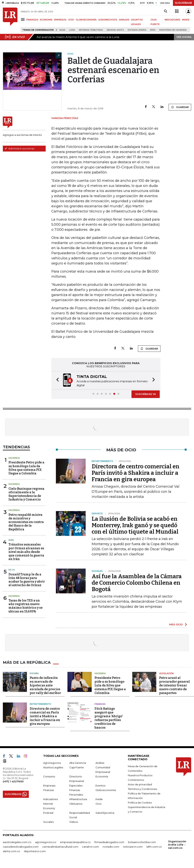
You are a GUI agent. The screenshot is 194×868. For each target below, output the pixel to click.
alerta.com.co (11, 851)
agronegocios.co (46, 842)
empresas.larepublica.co (75, 842)
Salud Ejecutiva (105, 813)
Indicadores (50, 799)
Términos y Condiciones (142, 789)
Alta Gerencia (78, 763)
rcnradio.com (111, 847)
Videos (74, 822)
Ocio (99, 804)
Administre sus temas (20, 148)
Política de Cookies (140, 803)
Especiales (76, 786)
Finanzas (100, 704)
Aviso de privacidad (140, 784)
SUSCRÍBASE (183, 3)
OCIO (71, 20)
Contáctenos (136, 780)
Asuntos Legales (53, 767)
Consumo (49, 776)
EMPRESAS (60, 20)
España (34, 673)
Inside (99, 799)
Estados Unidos (137, 30)
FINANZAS (32, 20)
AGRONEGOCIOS (108, 20)
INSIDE (186, 20)
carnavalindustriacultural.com (60, 847)
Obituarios (76, 804)
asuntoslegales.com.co (17, 842)
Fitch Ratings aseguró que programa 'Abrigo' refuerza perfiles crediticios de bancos (109, 718)
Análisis (100, 763)
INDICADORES (172, 20)
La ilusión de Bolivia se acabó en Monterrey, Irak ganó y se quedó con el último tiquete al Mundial (135, 525)
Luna (72, 30)
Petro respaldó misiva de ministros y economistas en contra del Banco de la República (26, 522)
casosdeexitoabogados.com (21, 847)
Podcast (48, 813)
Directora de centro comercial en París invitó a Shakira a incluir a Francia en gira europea (136, 473)
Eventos (100, 786)
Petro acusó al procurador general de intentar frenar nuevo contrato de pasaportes (174, 685)
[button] (56, 380)
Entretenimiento (40, 704)
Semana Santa (115, 30)
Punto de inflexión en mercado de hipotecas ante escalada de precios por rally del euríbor (45, 685)
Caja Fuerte (77, 767)
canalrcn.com (90, 847)
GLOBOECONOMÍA (86, 20)
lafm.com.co (154, 847)
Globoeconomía (106, 790)
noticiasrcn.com (133, 847)
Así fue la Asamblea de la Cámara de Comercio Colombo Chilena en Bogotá (137, 583)
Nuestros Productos (140, 775)
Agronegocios (52, 763)
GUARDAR (180, 107)
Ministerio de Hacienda (173, 30)
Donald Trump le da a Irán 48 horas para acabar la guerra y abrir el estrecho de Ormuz (27, 580)
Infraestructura (78, 799)
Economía (102, 776)
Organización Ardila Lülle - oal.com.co (177, 845)
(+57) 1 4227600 (13, 781)
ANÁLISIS (124, 20)
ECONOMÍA (46, 20)
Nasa (62, 30)
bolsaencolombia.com (142, 842)
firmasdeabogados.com (109, 842)
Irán (153, 30)
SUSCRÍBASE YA (146, 394)
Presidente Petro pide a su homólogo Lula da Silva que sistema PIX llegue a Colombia (26, 468)
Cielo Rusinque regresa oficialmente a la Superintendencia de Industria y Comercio (26, 494)
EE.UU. (12, 570)
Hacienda (14, 458)
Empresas (49, 786)
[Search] (165, 11)
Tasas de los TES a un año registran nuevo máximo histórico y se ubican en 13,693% (26, 606)
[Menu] (23, 19)
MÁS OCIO (176, 624)
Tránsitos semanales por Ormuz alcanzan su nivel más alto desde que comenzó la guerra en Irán (26, 552)
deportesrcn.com (35, 851)
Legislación (166, 673)
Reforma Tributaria (91, 30)
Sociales (48, 822)
